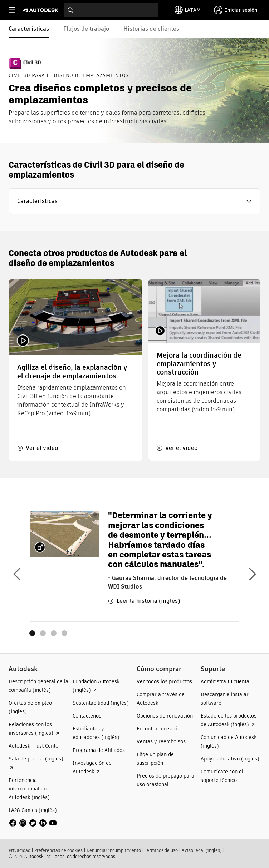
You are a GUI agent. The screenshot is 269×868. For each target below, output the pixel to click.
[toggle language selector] (188, 10)
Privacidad (19, 850)
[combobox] (111, 10)
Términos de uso (161, 850)
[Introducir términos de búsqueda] (111, 10)
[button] (134, 201)
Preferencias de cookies (58, 850)
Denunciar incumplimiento (114, 850)
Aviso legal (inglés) (202, 850)
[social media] (33, 823)
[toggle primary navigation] (16, 10)
